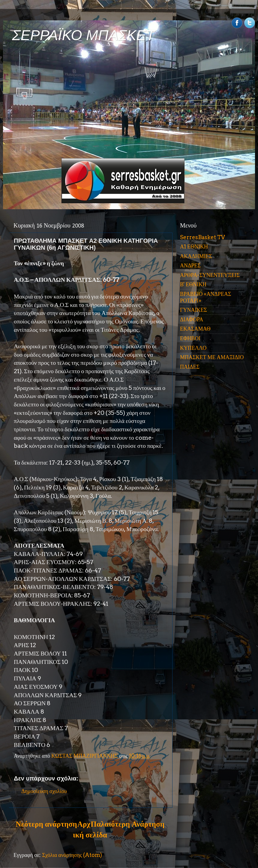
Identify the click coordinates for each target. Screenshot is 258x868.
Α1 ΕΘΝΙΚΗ (194, 247)
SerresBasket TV (202, 237)
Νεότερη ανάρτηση (46, 824)
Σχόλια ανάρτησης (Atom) (72, 855)
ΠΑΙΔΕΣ (190, 367)
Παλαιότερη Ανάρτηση (127, 824)
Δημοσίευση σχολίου (44, 791)
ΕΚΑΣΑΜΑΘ (195, 329)
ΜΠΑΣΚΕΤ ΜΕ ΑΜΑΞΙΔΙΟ (212, 357)
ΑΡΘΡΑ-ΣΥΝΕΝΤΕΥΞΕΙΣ (210, 275)
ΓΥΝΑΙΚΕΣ (193, 310)
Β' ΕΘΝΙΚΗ (193, 284)
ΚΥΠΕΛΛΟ (193, 348)
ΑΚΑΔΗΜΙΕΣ (196, 256)
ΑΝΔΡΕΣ (190, 265)
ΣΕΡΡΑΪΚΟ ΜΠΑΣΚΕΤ (83, 35)
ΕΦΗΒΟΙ (190, 338)
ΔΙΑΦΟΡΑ (192, 319)
